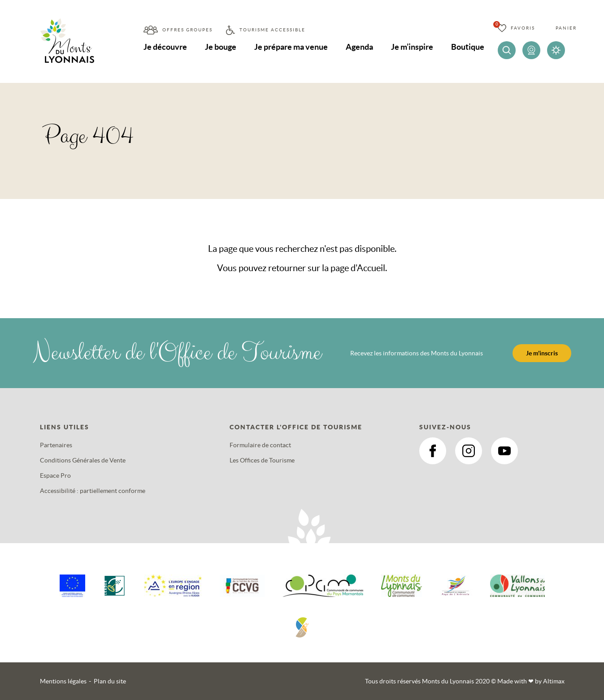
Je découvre (165, 47)
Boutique (468, 47)
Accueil (371, 268)
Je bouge (221, 47)
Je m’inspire (412, 47)
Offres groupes (187, 30)
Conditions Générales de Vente (83, 460)
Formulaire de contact (260, 445)
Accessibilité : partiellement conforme (93, 491)
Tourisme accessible (272, 30)
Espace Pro (55, 475)
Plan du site (110, 681)
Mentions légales (63, 681)
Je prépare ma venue (291, 47)
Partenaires (56, 445)
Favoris (523, 28)
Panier (566, 28)
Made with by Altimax (531, 681)
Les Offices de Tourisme (262, 460)
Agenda (359, 47)
